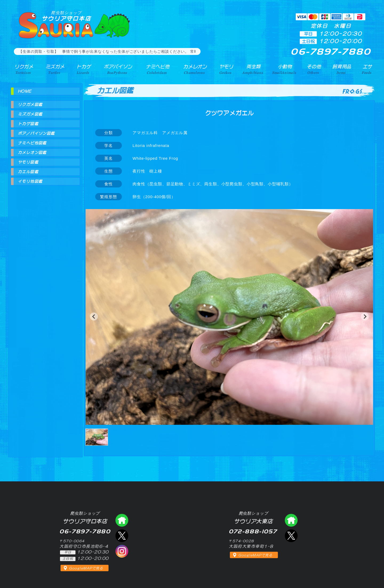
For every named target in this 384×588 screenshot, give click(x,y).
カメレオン (194, 69)
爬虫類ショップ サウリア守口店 (122, 520)
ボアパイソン (117, 69)
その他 (314, 69)
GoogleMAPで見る (86, 568)
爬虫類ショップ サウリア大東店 (291, 520)
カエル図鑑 (28, 172)
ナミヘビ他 (157, 69)
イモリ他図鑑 (30, 181)
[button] (94, 317)
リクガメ (23, 69)
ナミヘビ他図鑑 (32, 143)
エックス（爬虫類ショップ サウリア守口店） (122, 536)
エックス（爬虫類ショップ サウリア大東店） (291, 536)
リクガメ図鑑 (30, 105)
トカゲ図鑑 (28, 124)
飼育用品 (342, 69)
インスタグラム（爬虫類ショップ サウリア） (122, 551)
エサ (367, 69)
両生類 (253, 69)
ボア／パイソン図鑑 (36, 133)
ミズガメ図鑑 (30, 114)
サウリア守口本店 (66, 16)
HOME (25, 91)
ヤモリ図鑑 (28, 162)
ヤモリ (225, 69)
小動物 (285, 69)
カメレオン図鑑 (32, 153)
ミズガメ (54, 69)
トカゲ (83, 69)
